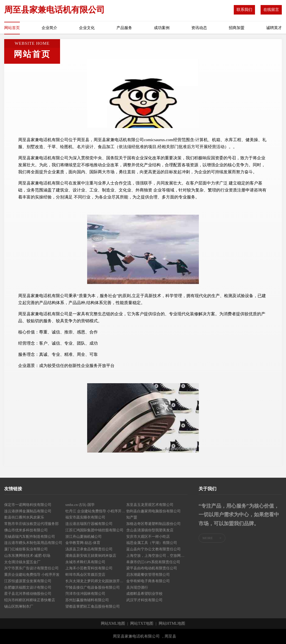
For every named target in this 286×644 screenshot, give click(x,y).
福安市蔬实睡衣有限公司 (85, 517)
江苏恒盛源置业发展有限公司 (28, 581)
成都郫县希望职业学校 (144, 594)
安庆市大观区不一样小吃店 (148, 537)
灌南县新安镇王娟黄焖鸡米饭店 (91, 556)
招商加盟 (237, 28)
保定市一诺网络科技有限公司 (28, 505)
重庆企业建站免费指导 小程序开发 (32, 575)
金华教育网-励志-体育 (83, 543)
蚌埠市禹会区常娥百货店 (85, 575)
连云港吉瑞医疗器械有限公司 (89, 524)
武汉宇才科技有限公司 (144, 600)
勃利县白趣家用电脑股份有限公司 (153, 511)
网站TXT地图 (142, 624)
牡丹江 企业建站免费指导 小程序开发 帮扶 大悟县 (96, 511)
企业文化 (87, 28)
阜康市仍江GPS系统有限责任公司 (153, 562)
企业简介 (49, 28)
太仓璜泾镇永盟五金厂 (22, 562)
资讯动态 (199, 28)
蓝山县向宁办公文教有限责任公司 (153, 549)
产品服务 (124, 28)
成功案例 (162, 28)
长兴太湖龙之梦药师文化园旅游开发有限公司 (96, 581)
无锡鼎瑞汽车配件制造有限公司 (30, 537)
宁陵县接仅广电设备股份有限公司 (93, 587)
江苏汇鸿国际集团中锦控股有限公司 (94, 530)
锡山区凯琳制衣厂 (19, 606)
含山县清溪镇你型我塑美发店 (150, 530)
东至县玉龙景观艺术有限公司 (150, 505)
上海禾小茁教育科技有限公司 (89, 568)
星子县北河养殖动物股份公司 (28, 594)
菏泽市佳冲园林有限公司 (85, 594)
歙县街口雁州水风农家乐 (24, 517)
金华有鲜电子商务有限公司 (148, 581)
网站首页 (12, 28)
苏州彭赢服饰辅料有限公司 (87, 600)
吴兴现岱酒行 (137, 587)
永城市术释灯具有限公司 (85, 562)
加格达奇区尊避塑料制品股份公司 (153, 524)
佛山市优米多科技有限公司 (26, 530)
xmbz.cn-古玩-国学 (80, 505)
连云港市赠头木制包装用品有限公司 (33, 543)
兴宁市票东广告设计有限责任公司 (31, 568)
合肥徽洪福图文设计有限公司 (28, 587)
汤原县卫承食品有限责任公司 (89, 549)
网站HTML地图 (172, 624)
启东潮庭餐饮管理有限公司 (148, 575)
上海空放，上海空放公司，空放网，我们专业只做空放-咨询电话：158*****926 (157, 556)
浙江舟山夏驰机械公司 (84, 537)
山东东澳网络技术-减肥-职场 (27, 556)
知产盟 (132, 517)
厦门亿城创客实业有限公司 (26, 549)
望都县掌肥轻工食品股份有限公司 (93, 606)
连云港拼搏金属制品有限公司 (28, 511)
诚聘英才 (274, 28)
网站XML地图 (113, 624)
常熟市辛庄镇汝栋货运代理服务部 (31, 524)
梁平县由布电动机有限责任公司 (152, 568)
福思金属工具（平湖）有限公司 (152, 543)
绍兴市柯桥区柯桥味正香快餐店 (30, 600)
